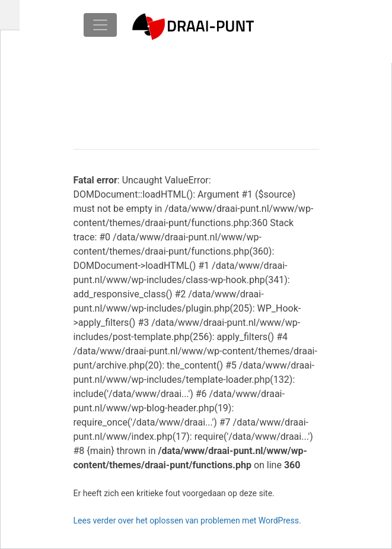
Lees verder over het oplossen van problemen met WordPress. (187, 521)
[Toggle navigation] (100, 25)
